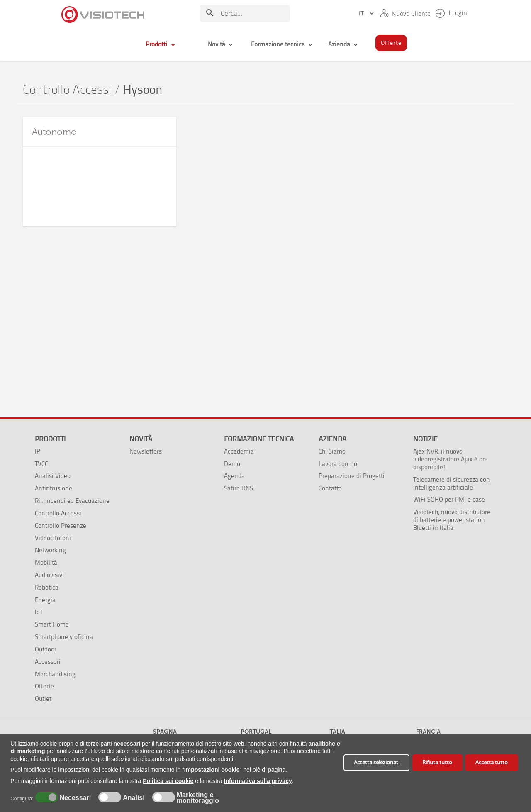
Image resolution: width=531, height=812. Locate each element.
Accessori (48, 662)
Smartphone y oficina (64, 637)
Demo (232, 464)
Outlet (43, 699)
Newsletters (146, 451)
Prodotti (50, 439)
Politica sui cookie (168, 781)
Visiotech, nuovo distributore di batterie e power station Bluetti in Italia (452, 520)
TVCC (41, 464)
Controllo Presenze (61, 525)
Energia (45, 600)
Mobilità (46, 562)
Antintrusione (54, 488)
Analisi (133, 798)
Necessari (74, 798)
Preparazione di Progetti (352, 476)
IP (38, 451)
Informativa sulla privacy (258, 781)
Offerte (44, 686)
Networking (50, 550)
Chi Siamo (332, 451)
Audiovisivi (49, 575)
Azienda (332, 439)
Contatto (330, 488)
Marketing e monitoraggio (198, 798)
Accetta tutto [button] (492, 762)
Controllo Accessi (67, 90)
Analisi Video (53, 476)
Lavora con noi (339, 464)
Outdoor (46, 649)
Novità (141, 439)
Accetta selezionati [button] (377, 762)
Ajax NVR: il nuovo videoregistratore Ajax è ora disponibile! (451, 459)
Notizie (425, 439)
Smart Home (52, 624)
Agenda (234, 476)
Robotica (47, 587)
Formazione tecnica (259, 439)
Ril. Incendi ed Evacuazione (72, 501)
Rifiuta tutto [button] (437, 762)
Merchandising (55, 674)
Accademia (239, 451)
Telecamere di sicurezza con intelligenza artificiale (452, 483)
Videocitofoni (53, 538)
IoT (39, 612)
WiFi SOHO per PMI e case (449, 499)
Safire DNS (239, 488)
